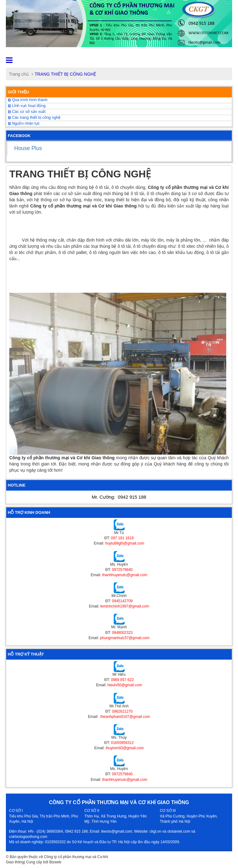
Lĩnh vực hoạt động (27, 106)
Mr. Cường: (119, 497)
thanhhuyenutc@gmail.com (125, 575)
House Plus (28, 148)
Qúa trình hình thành (28, 100)
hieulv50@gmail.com (125, 685)
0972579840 (122, 570)
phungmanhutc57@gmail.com (125, 638)
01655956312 (122, 743)
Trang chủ (19, 74)
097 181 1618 (122, 538)
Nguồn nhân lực (24, 123)
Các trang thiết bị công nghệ (34, 118)
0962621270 (122, 711)
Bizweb (55, 862)
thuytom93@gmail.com (125, 748)
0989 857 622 (122, 680)
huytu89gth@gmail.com (125, 543)
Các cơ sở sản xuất (27, 112)
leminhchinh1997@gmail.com (125, 606)
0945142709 (122, 601)
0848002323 (122, 633)
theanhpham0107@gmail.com (125, 717)
